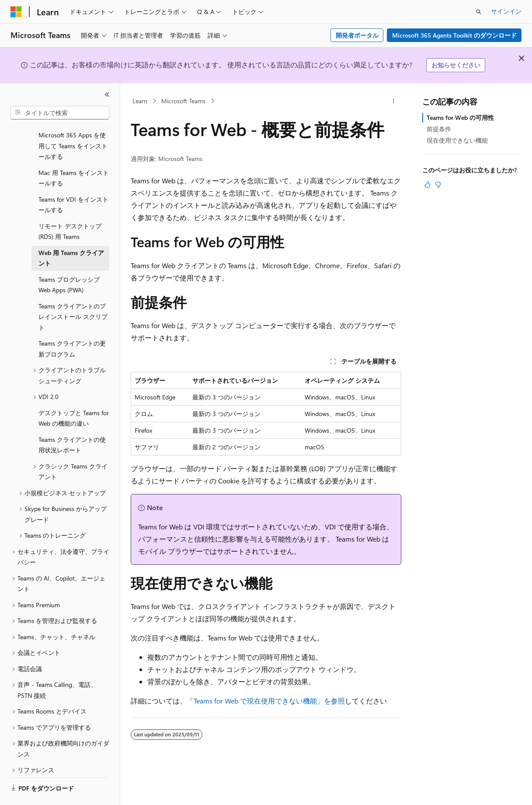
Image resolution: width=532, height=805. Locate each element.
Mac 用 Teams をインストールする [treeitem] (74, 154)
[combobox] (60, 113)
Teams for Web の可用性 (460, 117)
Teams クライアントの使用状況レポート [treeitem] (72, 421)
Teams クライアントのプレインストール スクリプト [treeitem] (73, 293)
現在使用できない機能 (457, 140)
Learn (140, 101)
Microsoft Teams (183, 101)
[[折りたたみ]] (107, 94)
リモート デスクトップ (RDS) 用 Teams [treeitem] (70, 207)
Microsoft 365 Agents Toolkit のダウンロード (454, 35)
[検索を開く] (479, 12)
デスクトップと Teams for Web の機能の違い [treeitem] (74, 394)
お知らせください (456, 65)
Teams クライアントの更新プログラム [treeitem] (72, 325)
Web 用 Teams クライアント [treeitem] (71, 234)
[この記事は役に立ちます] (428, 185)
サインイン (506, 11)
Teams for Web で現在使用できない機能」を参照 (269, 701)
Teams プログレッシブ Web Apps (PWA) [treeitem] (69, 261)
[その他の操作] (394, 101)
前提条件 (439, 129)
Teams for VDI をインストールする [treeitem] (73, 181)
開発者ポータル (357, 35)
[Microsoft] (16, 12)
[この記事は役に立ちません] (438, 185)
